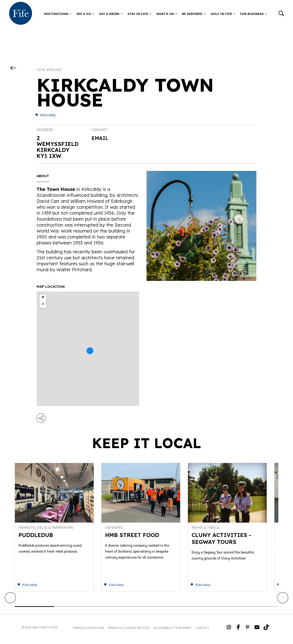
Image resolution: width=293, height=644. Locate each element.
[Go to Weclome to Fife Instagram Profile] (229, 631)
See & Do (85, 14)
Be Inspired (194, 14)
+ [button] (43, 298)
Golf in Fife (223, 14)
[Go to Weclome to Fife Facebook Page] (238, 631)
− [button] (43, 304)
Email (101, 138)
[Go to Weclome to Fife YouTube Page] (257, 631)
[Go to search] (281, 14)
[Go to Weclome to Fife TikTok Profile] (266, 631)
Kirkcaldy (48, 115)
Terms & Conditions (88, 631)
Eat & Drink (111, 14)
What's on (167, 14)
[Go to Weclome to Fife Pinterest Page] (248, 631)
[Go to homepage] (21, 14)
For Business (254, 14)
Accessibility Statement (173, 631)
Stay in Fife (139, 14)
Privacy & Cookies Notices (129, 631)
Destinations (58, 14)
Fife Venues (49, 70)
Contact (202, 631)
